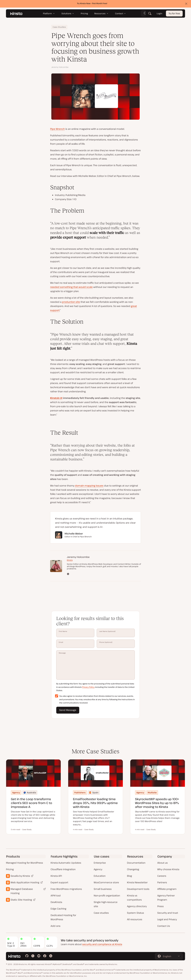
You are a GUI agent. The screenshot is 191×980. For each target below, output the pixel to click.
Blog (129, 876)
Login (159, 14)
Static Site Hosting (21, 900)
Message (95, 665)
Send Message (68, 710)
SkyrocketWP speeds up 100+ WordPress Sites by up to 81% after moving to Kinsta (157, 803)
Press (160, 906)
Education (100, 876)
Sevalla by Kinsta (20, 876)
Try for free (174, 14)
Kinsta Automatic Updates (66, 863)
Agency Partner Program (166, 898)
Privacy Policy (88, 687)
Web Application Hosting (25, 882)
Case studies (101, 913)
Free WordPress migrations (66, 889)
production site (71, 302)
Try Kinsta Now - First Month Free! (92, 4)
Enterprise (100, 863)
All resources (135, 919)
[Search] (150, 14)
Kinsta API (56, 876)
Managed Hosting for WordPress (24, 863)
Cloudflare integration (63, 869)
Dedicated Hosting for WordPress (63, 917)
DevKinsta (56, 902)
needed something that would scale (71, 287)
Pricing (10, 869)
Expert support (59, 882)
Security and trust (168, 913)
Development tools (138, 889)
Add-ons (56, 926)
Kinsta (70, 560)
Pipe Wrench (57, 129)
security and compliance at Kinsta (102, 944)
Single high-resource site (106, 904)
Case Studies (59, 27)
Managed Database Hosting (22, 891)
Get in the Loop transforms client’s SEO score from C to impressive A (31, 803)
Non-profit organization (107, 896)
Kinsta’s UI (56, 398)
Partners (162, 882)
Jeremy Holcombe (60, 67)
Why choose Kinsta (168, 869)
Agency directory (137, 906)
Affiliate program (167, 889)
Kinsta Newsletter (137, 882)
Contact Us (164, 926)
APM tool (56, 896)
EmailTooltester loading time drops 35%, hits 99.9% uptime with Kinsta (95, 803)
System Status (135, 913)
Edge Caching (58, 909)
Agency (98, 869)
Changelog (133, 869)
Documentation (136, 863)
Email (75, 644)
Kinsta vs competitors (134, 898)
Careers (162, 876)
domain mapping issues (89, 486)
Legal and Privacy (167, 919)
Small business (103, 889)
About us (162, 863)
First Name (75, 633)
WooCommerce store (106, 882)
